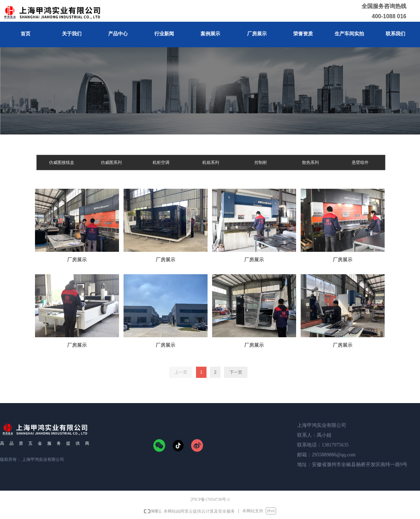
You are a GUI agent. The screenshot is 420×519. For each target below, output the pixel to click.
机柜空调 (161, 162)
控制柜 (261, 162)
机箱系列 (211, 162)
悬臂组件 (360, 162)
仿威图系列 (111, 162)
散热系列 (310, 162)
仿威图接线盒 (62, 162)
